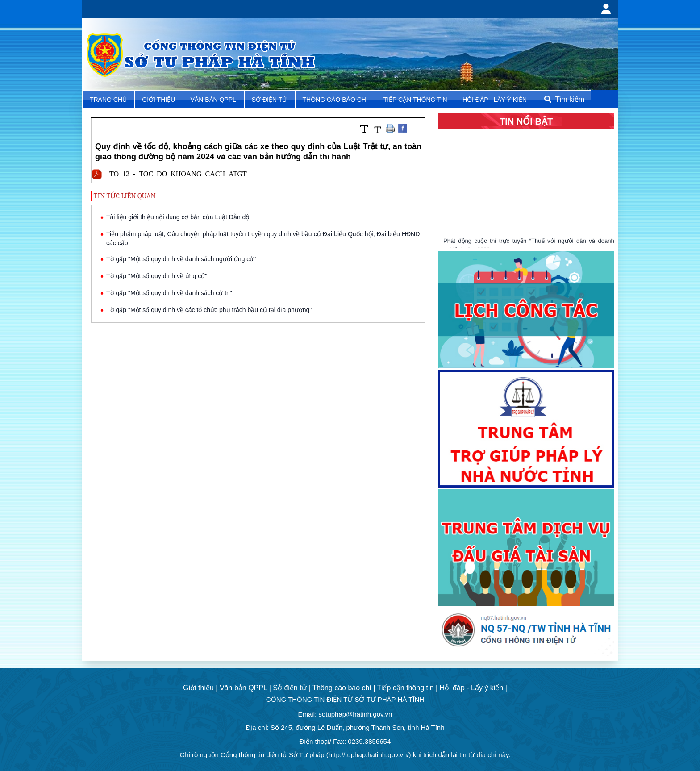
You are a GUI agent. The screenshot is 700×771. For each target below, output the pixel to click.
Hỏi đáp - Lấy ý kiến (495, 100)
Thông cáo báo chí (335, 100)
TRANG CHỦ (109, 100)
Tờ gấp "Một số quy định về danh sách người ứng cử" (181, 259)
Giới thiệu (159, 100)
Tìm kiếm (563, 99)
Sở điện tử (270, 100)
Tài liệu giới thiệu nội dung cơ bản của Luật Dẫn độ (178, 217)
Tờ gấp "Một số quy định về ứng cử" (157, 276)
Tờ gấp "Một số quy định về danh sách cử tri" (169, 293)
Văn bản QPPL (213, 100)
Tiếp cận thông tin (416, 100)
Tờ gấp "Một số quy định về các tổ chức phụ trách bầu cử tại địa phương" (209, 310)
